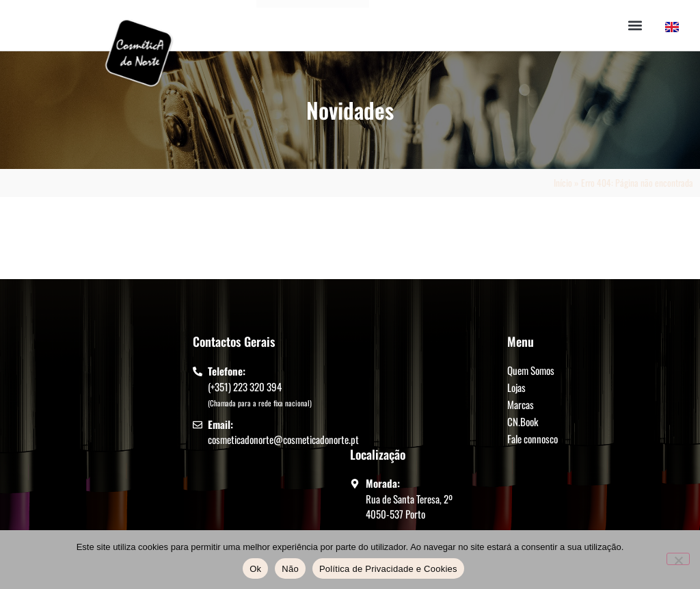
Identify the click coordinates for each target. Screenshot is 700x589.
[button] (635, 26)
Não (290, 569)
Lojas (516, 387)
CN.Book (523, 421)
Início (563, 183)
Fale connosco (533, 439)
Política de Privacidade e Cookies (388, 569)
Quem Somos (531, 370)
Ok (255, 569)
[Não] (678, 559)
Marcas (521, 404)
